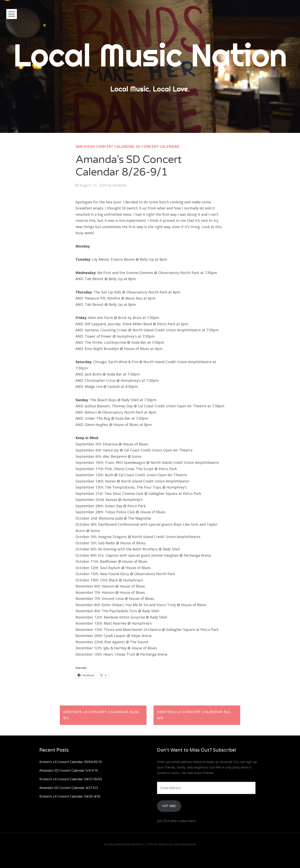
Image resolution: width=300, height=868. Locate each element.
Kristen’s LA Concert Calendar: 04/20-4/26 (70, 796)
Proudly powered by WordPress (124, 844)
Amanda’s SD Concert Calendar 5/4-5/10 (69, 770)
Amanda (119, 185)
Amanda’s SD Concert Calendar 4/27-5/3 (69, 788)
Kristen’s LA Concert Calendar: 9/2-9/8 (194, 715)
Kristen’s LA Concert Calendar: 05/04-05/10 (71, 762)
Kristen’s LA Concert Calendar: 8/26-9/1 (101, 715)
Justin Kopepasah (185, 844)
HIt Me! (169, 806)
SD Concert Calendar (157, 146)
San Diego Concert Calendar (105, 146)
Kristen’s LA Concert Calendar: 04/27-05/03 (71, 779)
